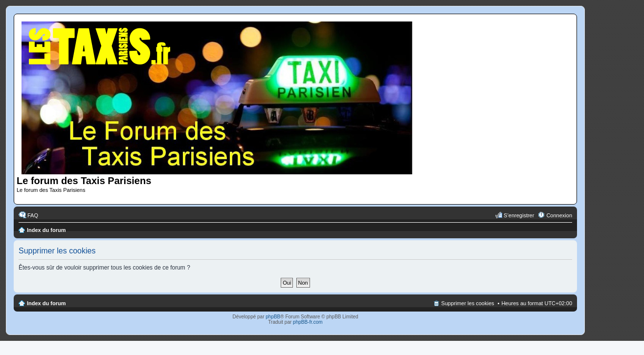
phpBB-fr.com (308, 322)
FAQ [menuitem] (33, 215)
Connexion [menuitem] (559, 215)
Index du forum (46, 230)
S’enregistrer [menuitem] (519, 215)
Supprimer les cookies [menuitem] (467, 303)
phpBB (273, 317)
